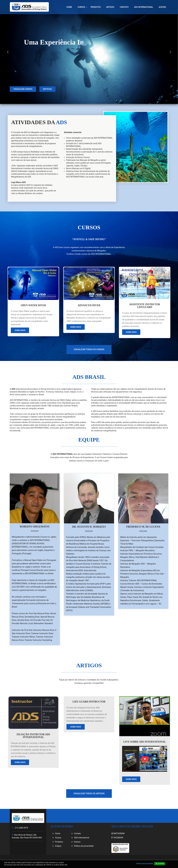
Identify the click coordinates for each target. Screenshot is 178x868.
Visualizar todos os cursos (89, 349)
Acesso (162, 7)
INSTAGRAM (118, 833)
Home (69, 7)
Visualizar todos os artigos (89, 794)
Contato (124, 7)
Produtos (96, 7)
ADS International (144, 7)
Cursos (81, 7)
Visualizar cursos (23, 103)
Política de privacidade (83, 846)
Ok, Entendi (160, 864)
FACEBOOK (117, 838)
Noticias (47, 103)
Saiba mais (20, 330)
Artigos (110, 7)
